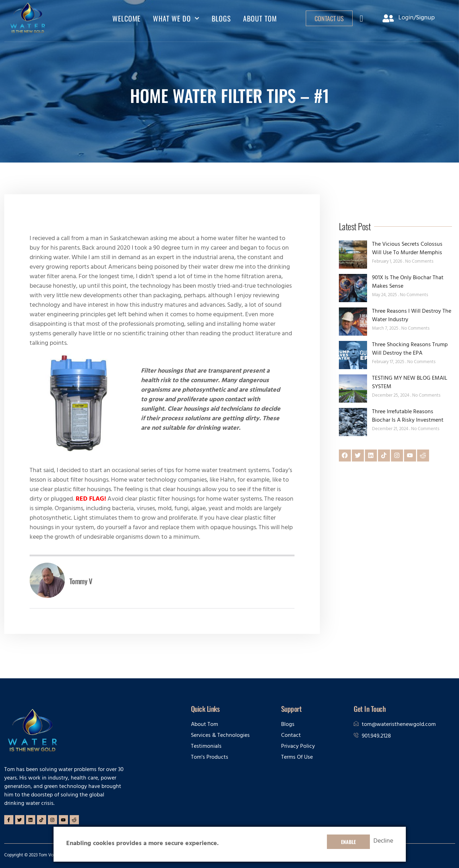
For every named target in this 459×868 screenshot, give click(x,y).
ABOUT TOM (260, 18)
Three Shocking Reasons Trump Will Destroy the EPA (410, 349)
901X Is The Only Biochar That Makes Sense (408, 282)
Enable (348, 842)
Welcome (126, 18)
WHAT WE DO (176, 18)
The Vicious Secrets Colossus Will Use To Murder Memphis (407, 249)
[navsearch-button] (361, 20)
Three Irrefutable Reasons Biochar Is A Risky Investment (408, 416)
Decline (383, 842)
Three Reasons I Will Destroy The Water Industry (412, 316)
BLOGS (221, 18)
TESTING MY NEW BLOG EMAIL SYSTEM (410, 383)
